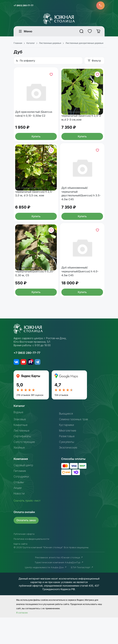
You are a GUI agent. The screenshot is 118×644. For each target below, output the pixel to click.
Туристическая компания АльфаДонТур (59, 589)
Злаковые (20, 446)
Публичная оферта (24, 560)
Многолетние (68, 457)
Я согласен (22, 639)
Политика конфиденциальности (31, 565)
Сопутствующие (25, 469)
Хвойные (20, 474)
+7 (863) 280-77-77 (24, 6)
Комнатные (21, 452)
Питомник (20, 497)
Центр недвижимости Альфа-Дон (46, 594)
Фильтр (94, 61)
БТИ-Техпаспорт (82, 594)
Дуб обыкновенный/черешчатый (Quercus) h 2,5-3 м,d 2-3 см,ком (82, 125)
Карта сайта (20, 570)
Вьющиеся (66, 440)
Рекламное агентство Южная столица (59, 584)
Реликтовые (67, 463)
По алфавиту (25, 61)
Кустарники (67, 452)
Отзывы (19, 509)
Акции (18, 514)
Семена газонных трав (75, 446)
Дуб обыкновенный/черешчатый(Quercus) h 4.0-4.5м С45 (81, 298)
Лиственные (22, 457)
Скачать (28, 527)
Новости (20, 520)
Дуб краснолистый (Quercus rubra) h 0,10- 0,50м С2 (35, 122)
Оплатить (27, 547)
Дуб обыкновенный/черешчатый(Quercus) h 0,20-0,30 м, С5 (36, 298)
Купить (36, 146)
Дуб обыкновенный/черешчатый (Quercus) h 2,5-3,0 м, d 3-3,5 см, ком (35, 209)
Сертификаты (23, 463)
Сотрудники (22, 503)
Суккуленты (67, 469)
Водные (19, 439)
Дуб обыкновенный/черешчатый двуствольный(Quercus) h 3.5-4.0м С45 (79, 211)
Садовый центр (24, 492)
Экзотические (69, 474)
